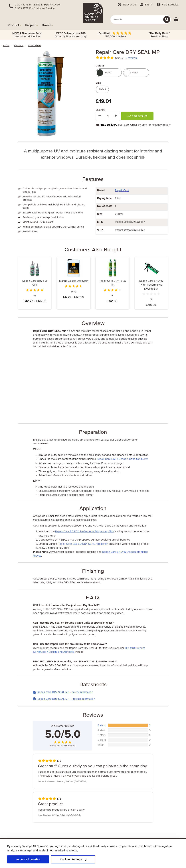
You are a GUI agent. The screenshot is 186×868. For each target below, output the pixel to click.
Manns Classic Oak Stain (74, 281)
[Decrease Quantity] (100, 116)
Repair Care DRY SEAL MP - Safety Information (63, 692)
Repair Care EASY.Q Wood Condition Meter (122, 459)
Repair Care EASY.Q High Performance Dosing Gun (151, 285)
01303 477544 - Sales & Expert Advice (37, 5)
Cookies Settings (73, 859)
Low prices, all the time (27, 35)
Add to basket (137, 116)
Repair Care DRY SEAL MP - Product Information (64, 699)
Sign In (146, 5)
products (19, 46)
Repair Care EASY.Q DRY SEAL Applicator (83, 544)
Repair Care (122, 190)
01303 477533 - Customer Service (35, 8)
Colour (100, 66)
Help (167, 5)
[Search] (167, 19)
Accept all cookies (28, 859)
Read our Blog (159, 35)
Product (15, 25)
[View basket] (176, 20)
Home (6, 46)
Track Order (127, 5)
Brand (47, 25)
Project (32, 25)
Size (98, 83)
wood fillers (35, 46)
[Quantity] (108, 116)
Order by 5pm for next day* (71, 35)
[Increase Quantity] (116, 116)
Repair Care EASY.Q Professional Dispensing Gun (85, 531)
